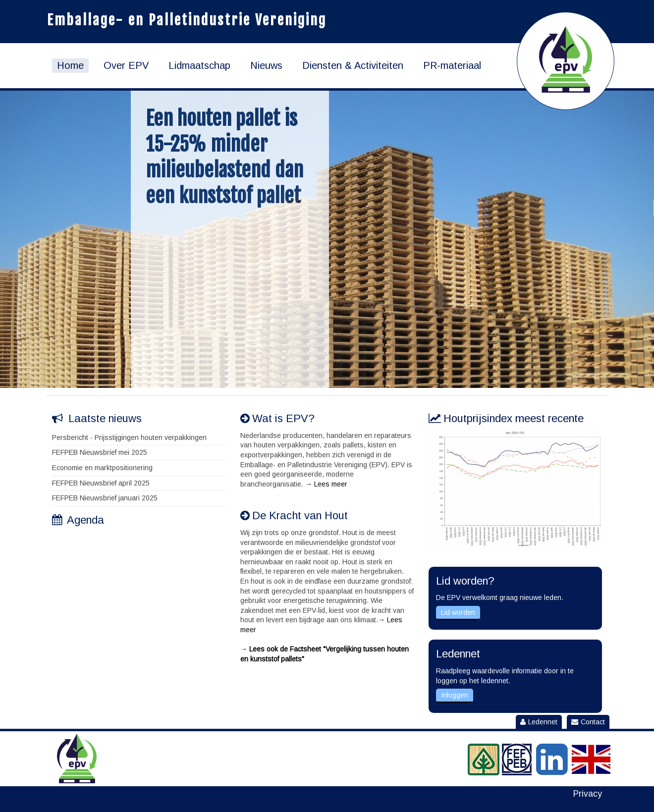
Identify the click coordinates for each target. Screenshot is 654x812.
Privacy (588, 794)
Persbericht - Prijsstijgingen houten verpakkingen (129, 437)
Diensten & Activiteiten (353, 65)
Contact (588, 722)
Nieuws (266, 65)
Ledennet (539, 722)
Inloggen (455, 695)
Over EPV (126, 65)
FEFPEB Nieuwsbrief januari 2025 (105, 498)
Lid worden (458, 612)
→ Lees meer (326, 484)
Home (70, 65)
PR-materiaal (452, 65)
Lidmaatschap (199, 65)
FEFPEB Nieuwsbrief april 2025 (101, 483)
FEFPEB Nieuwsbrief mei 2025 (100, 452)
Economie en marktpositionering (102, 468)
